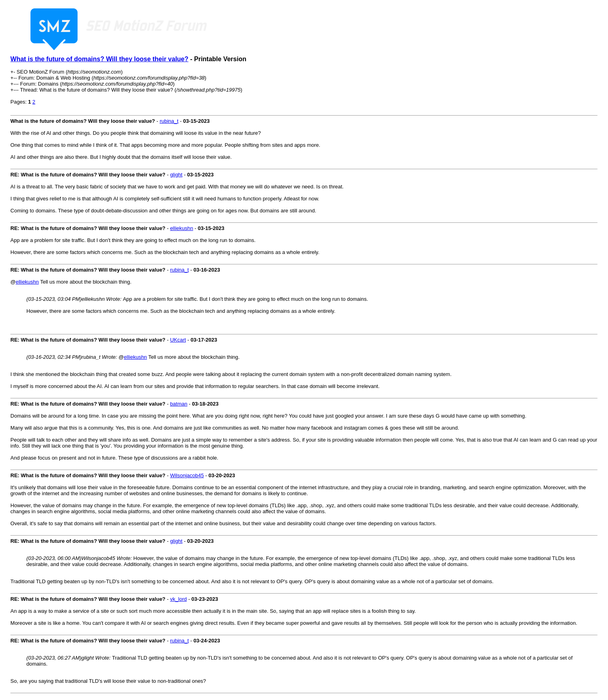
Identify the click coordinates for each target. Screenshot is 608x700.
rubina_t (169, 121)
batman (178, 404)
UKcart (178, 340)
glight (176, 175)
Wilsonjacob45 (187, 475)
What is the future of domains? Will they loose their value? (99, 59)
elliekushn (181, 228)
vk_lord (178, 599)
